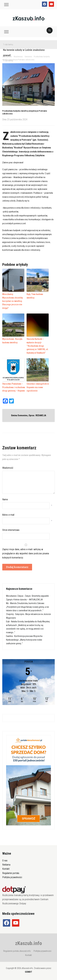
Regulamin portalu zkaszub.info (17, 951)
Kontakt (6, 869)
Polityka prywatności (12, 877)
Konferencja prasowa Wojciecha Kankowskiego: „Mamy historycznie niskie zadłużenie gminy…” (24, 640)
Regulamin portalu (11, 873)
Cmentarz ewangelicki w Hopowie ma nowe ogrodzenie (38, 387)
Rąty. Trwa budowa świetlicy (35, 296)
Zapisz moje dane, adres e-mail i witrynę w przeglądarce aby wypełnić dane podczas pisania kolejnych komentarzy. (26, 553)
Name (5, 499)
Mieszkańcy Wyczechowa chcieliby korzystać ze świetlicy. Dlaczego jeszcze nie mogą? (13, 301)
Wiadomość (8, 468)
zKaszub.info (29, 943)
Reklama (6, 865)
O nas (5, 861)
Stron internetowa (11, 530)
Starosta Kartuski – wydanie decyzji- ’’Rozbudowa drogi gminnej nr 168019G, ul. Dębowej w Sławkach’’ (38, 346)
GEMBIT (28, 972)
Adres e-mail (8, 515)
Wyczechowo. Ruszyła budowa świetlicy (12, 341)
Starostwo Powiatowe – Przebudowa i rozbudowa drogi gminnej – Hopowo (14, 387)
